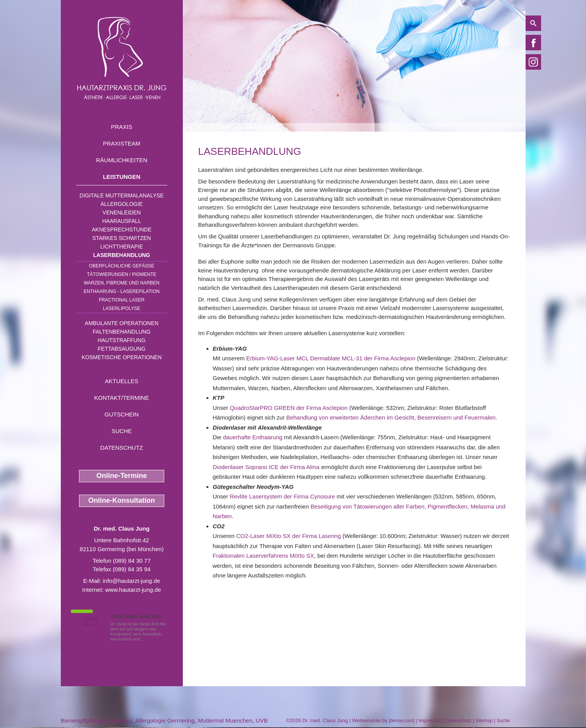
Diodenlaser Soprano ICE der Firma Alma (266, 467)
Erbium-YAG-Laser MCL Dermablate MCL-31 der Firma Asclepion (331, 358)
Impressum (430, 721)
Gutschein (122, 414)
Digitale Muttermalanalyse (121, 195)
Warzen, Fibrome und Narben (122, 283)
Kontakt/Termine (121, 398)
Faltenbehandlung (121, 332)
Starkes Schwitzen (121, 238)
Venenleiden (122, 212)
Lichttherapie (122, 247)
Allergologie (122, 204)
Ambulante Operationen (122, 323)
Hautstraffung (122, 340)
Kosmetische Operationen (122, 357)
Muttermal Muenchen (225, 720)
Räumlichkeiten (122, 160)
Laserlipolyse (122, 308)
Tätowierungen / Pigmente (121, 274)
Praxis (121, 127)
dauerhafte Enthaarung (253, 437)
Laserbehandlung (122, 255)
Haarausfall (122, 221)
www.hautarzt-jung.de (133, 590)
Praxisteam (122, 143)
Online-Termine (122, 476)
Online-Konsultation (122, 500)
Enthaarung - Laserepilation (122, 291)
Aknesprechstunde (122, 230)
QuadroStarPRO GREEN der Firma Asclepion (289, 408)
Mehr (151, 639)
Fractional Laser (122, 300)
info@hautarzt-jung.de (132, 581)
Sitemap (484, 721)
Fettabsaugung (121, 349)
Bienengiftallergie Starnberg (97, 720)
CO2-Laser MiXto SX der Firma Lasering (289, 536)
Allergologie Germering (165, 720)
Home (204, 127)
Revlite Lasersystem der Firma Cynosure (282, 496)
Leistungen (122, 177)
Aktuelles (122, 381)
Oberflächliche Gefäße (122, 266)
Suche (122, 431)
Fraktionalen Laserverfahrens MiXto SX (263, 556)
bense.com (402, 721)
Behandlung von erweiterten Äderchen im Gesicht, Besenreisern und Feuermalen (391, 417)
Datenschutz (122, 448)
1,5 (90, 621)
